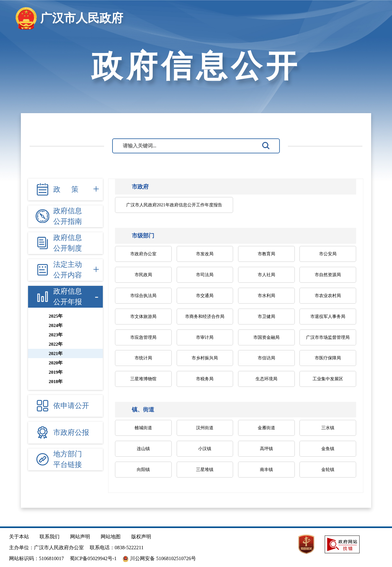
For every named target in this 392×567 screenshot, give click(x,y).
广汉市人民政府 (82, 18)
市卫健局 (266, 317)
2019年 (56, 372)
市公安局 (328, 254)
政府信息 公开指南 (68, 216)
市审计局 (205, 337)
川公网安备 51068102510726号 (159, 559)
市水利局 (266, 296)
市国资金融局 (266, 337)
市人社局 (266, 275)
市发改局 (205, 254)
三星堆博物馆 (143, 379)
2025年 (56, 316)
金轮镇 (328, 470)
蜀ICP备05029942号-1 (93, 558)
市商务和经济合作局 (205, 317)
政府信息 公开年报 (68, 297)
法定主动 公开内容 (68, 270)
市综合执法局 (143, 296)
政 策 (66, 189)
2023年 (56, 335)
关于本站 (19, 537)
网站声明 (80, 537)
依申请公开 (71, 406)
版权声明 (141, 537)
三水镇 (328, 428)
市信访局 (266, 358)
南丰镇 (266, 470)
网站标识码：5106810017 (36, 558)
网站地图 (111, 537)
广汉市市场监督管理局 (328, 337)
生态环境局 (266, 379)
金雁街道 (266, 428)
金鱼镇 (328, 449)
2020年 (56, 363)
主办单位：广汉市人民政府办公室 (46, 548)
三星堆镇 (205, 470)
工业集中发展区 (328, 379)
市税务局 (205, 379)
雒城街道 (143, 428)
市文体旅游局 (143, 317)
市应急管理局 (143, 337)
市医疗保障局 (328, 358)
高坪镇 (266, 449)
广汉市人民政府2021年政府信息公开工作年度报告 (174, 205)
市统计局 (143, 358)
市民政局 (143, 275)
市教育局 (266, 254)
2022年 (56, 344)
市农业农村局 (328, 296)
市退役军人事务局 (328, 317)
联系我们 (50, 537)
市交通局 (205, 296)
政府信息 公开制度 (68, 243)
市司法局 (205, 275)
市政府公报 (71, 432)
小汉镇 (205, 449)
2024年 (56, 325)
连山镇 (143, 449)
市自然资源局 (328, 275)
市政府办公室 (143, 254)
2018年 (56, 382)
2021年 (56, 353)
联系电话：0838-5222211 (117, 548)
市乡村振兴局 (205, 358)
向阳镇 (143, 470)
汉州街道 (205, 428)
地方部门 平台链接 (68, 459)
